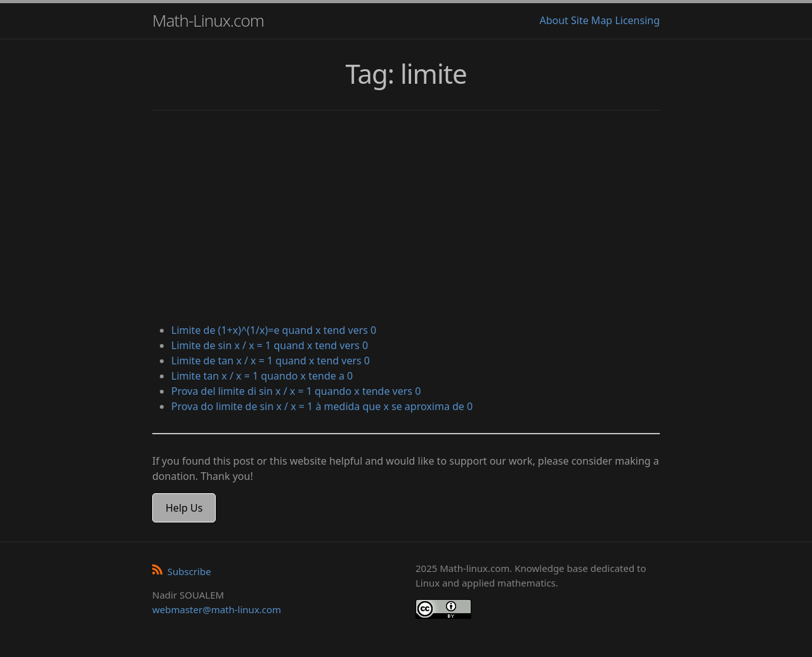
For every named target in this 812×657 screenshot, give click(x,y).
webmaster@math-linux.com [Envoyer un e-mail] (217, 609)
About (553, 20)
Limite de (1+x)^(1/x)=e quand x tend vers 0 (274, 330)
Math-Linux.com (208, 20)
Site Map (592, 20)
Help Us (184, 508)
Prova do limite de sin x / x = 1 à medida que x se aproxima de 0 (322, 406)
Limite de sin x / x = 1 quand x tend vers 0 (270, 345)
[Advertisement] (406, 218)
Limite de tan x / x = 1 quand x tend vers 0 (271, 361)
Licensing (637, 20)
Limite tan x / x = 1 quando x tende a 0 (262, 376)
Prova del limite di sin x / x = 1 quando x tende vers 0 (296, 391)
